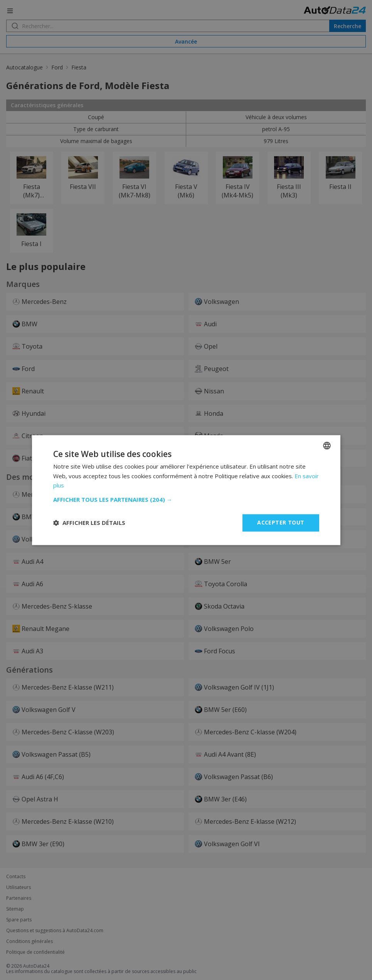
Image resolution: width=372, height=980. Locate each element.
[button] (186, 499)
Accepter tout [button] (281, 522)
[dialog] (186, 490)
